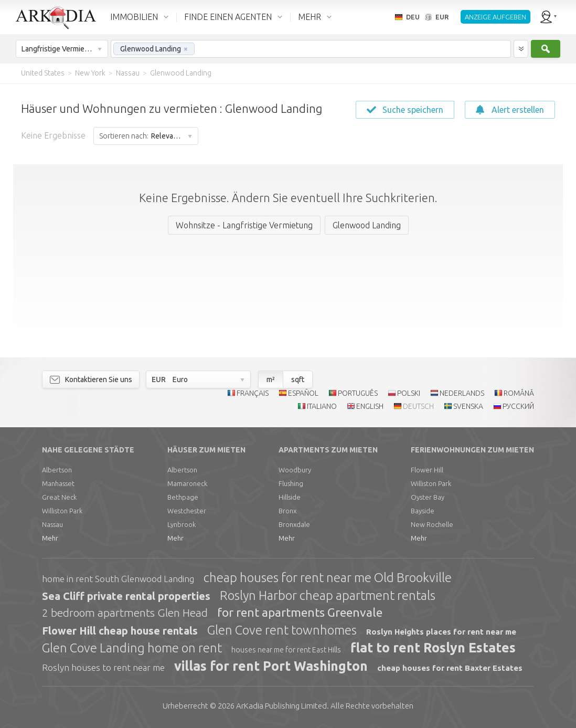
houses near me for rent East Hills (286, 650)
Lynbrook (182, 524)
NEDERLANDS (462, 393)
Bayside (423, 511)
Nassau (52, 524)
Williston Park (62, 511)
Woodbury (295, 470)
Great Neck (59, 497)
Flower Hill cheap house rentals (120, 631)
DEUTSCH (418, 406)
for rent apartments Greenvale (300, 612)
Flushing (291, 483)
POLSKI (409, 393)
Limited (281, 706)
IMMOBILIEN (134, 17)
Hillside (290, 497)
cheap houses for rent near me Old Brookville (328, 578)
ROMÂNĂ (519, 393)
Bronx (287, 511)
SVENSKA (468, 406)
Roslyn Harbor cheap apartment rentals (328, 595)
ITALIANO (322, 406)
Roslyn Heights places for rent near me (441, 632)
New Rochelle (432, 524)
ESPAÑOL (303, 393)
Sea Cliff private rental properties (126, 596)
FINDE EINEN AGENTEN (228, 17)
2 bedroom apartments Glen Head (125, 613)
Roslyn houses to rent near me (103, 667)
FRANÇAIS (253, 393)
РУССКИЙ (518, 406)
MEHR (310, 17)
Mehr (50, 538)
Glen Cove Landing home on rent (132, 648)
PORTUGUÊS (358, 393)
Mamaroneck (187, 483)
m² (271, 379)
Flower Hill (427, 470)
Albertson (57, 470)
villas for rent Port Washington (271, 666)
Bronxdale (294, 524)
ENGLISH (370, 406)
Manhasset (58, 483)
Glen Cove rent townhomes (282, 630)
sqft (298, 379)
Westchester (187, 511)
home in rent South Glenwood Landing (118, 579)
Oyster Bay (428, 497)
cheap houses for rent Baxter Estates (450, 668)
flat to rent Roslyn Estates (433, 648)
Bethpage (183, 497)
